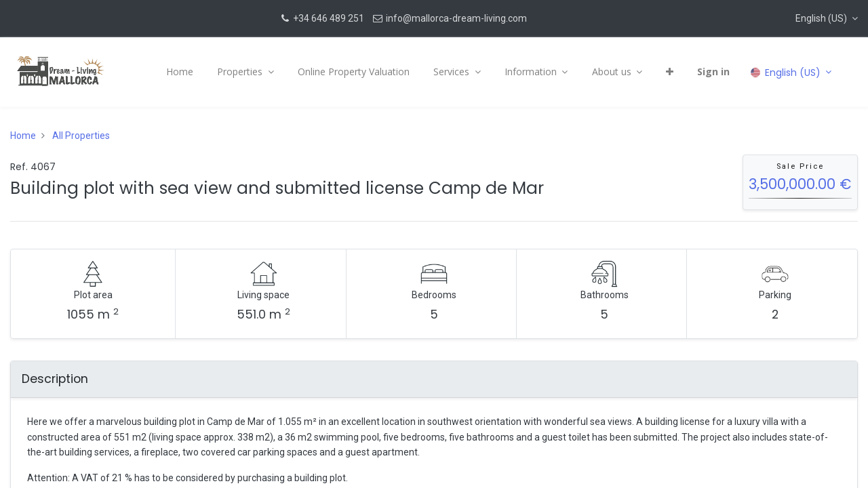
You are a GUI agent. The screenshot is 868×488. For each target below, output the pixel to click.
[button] (827, 18)
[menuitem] (180, 72)
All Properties (81, 136)
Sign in (713, 72)
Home (23, 136)
